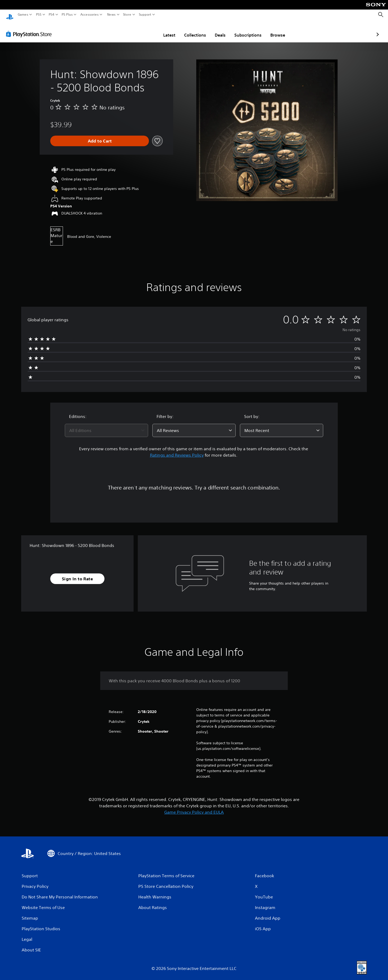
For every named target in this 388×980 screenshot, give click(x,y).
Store (127, 15)
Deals (190, 30)
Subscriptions (217, 30)
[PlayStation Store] (30, 29)
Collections (164, 30)
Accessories (90, 15)
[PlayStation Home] (10, 15)
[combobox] (106, 425)
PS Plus (67, 15)
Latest (139, 30)
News (111, 15)
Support (145, 15)
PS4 (52, 15)
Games (23, 15)
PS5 (39, 15)
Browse (247, 30)
